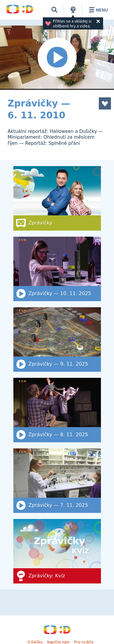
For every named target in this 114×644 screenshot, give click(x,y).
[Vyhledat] (54, 10)
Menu (97, 10)
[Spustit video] (57, 58)
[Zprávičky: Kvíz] (57, 551)
